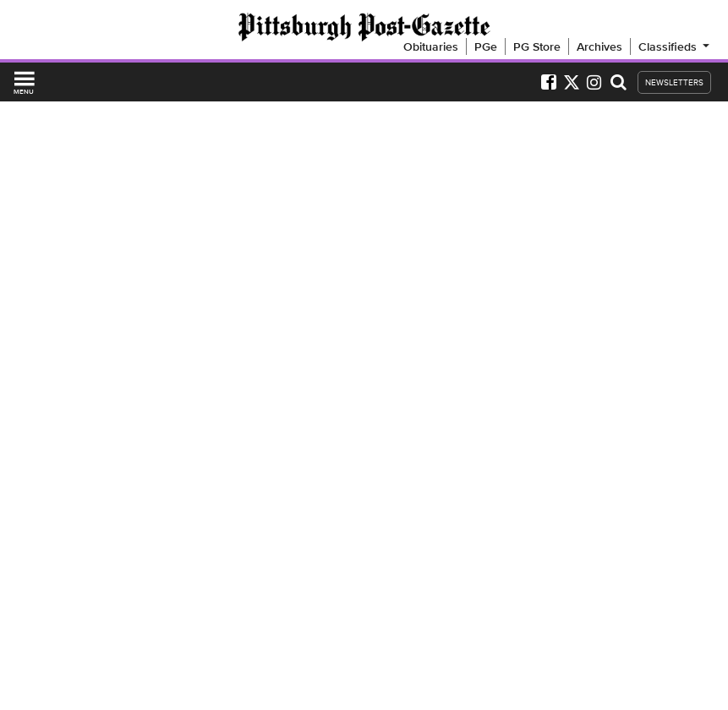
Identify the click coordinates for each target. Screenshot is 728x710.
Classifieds (675, 46)
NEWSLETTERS (674, 82)
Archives (599, 46)
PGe (486, 46)
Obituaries (431, 46)
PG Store (537, 46)
